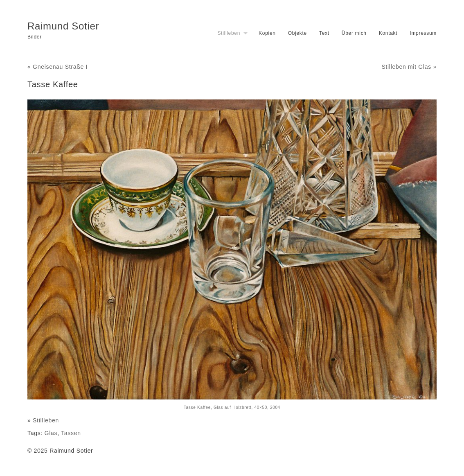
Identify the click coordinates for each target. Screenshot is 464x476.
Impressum (423, 33)
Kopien (267, 33)
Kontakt (388, 33)
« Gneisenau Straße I (57, 67)
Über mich (354, 33)
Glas (51, 433)
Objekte (297, 33)
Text (324, 33)
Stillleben (229, 33)
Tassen (71, 433)
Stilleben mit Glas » (409, 67)
